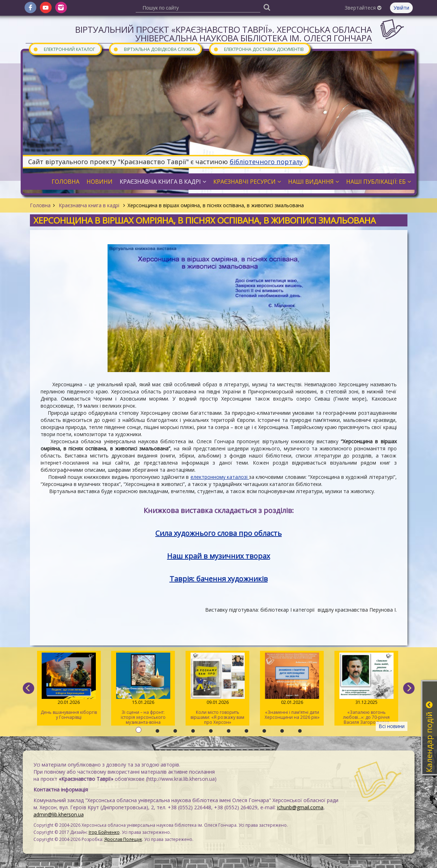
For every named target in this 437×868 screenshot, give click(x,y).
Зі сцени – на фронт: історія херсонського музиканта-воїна (143, 689)
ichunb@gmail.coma (300, 807)
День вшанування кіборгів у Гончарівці (69, 686)
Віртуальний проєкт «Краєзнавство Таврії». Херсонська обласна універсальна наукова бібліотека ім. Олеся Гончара (223, 34)
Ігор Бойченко (104, 832)
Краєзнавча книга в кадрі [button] (163, 182)
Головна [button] (66, 182)
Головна (40, 205)
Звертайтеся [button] (363, 8)
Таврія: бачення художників (219, 579)
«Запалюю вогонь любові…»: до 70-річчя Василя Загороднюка (366, 689)
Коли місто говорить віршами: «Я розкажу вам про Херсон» (217, 689)
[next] (409, 688)
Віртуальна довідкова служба (154, 49)
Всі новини (392, 726)
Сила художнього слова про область (218, 533)
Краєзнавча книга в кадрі (89, 205)
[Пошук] (267, 7)
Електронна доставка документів (259, 49)
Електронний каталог (64, 49)
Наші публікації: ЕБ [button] (379, 182)
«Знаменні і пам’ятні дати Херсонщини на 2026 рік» (292, 686)
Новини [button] (100, 182)
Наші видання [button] (314, 182)
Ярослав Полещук (123, 839)
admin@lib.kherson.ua (59, 814)
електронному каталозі (220, 477)
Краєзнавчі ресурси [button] (247, 182)
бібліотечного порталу (266, 162)
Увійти (401, 8)
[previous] (28, 688)
